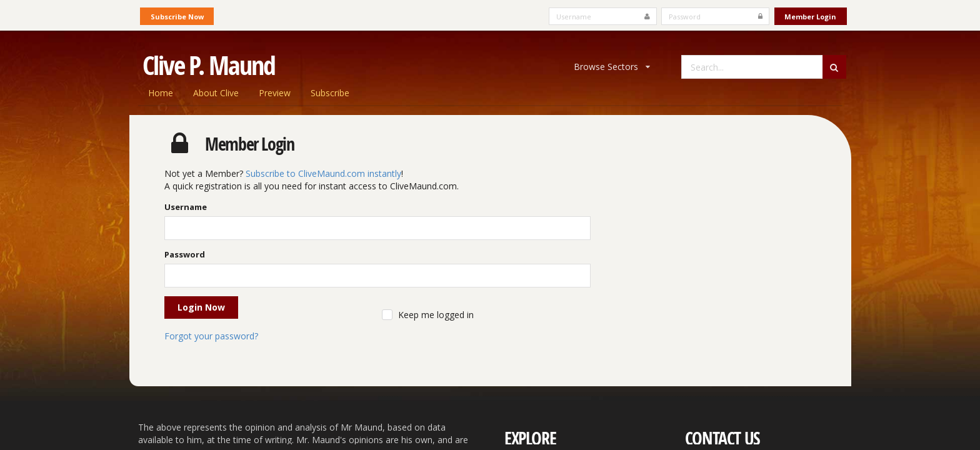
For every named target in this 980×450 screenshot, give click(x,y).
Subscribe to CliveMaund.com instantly (323, 173)
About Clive (216, 93)
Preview (275, 93)
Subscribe (330, 93)
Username (186, 207)
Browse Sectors (612, 67)
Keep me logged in (436, 315)
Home (161, 93)
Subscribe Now (177, 17)
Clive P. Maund (209, 65)
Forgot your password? (211, 336)
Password (185, 254)
